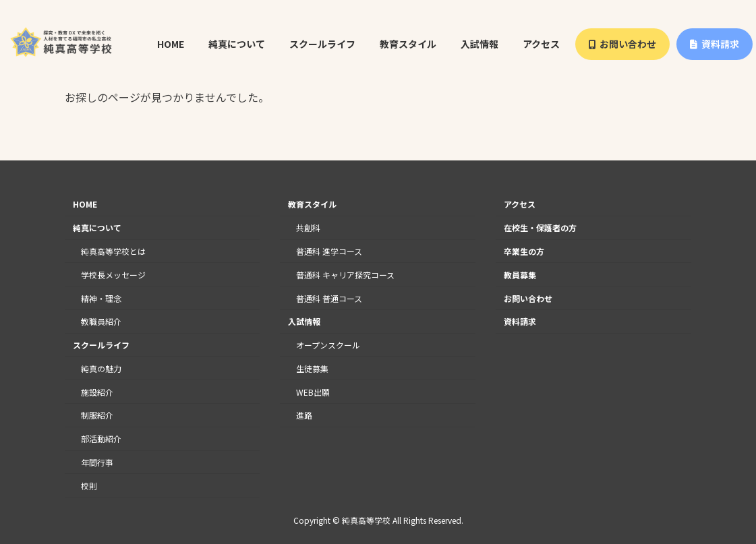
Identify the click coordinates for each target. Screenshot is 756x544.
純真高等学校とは (113, 251)
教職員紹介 (101, 321)
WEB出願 (313, 392)
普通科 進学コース (329, 251)
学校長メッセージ (113, 275)
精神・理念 (101, 298)
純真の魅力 (101, 368)
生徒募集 (312, 368)
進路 (304, 416)
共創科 (308, 228)
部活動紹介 (101, 439)
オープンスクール (328, 345)
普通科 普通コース (329, 298)
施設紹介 (97, 392)
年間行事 (97, 462)
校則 (89, 486)
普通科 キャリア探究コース (345, 275)
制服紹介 (97, 416)
